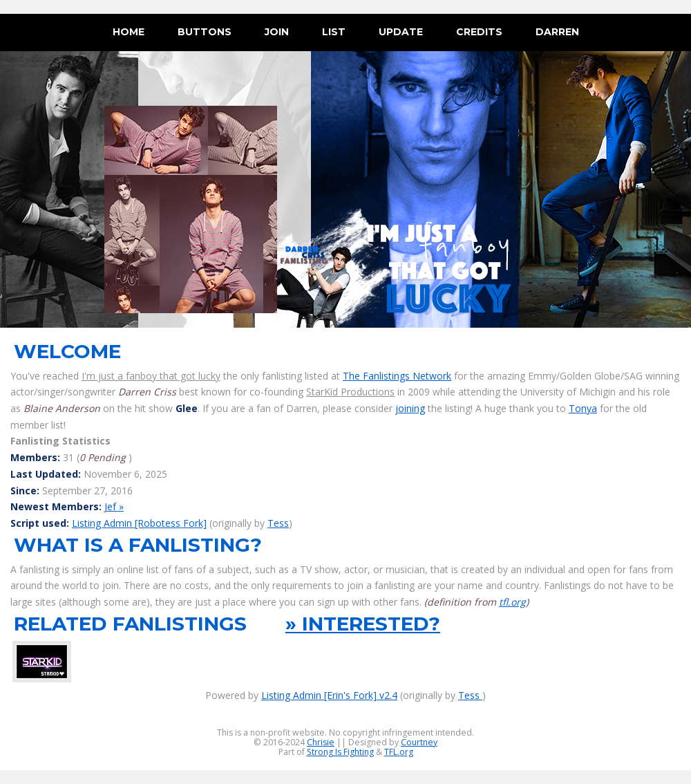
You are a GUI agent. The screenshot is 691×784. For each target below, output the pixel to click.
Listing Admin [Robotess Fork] (139, 523)
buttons (205, 32)
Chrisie (321, 742)
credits (479, 32)
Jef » (114, 506)
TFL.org (399, 752)
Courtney (419, 742)
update (401, 32)
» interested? (363, 624)
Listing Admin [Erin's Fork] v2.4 (329, 695)
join (277, 32)
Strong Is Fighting (340, 752)
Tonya (583, 408)
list (334, 32)
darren (557, 32)
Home (129, 32)
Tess (278, 523)
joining (410, 408)
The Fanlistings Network (397, 376)
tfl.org (512, 602)
